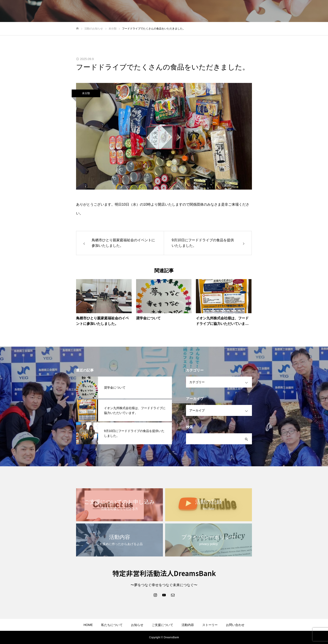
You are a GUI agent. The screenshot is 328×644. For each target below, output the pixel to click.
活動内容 (188, 625)
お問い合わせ (235, 625)
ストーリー (210, 625)
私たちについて (112, 625)
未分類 (86, 93)
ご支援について (162, 625)
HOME (88, 625)
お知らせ (137, 625)
